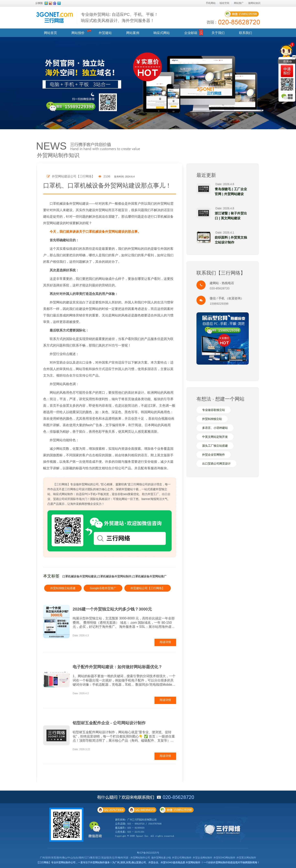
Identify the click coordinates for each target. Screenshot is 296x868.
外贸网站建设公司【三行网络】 (71, 176)
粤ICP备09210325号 (148, 853)
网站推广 (239, 3)
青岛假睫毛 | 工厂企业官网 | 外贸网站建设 (231, 192)
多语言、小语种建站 (215, 428)
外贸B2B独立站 (212, 419)
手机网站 (211, 3)
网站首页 (50, 33)
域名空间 (224, 3)
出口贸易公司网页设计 (216, 464)
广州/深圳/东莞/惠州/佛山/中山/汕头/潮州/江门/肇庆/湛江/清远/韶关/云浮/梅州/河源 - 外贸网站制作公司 (95, 858)
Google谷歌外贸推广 (103, 588)
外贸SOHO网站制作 (224, 858)
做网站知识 (254, 3)
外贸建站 (105, 33)
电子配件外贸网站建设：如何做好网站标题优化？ (117, 667)
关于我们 (218, 33)
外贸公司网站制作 (182, 858)
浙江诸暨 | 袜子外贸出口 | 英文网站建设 (231, 216)
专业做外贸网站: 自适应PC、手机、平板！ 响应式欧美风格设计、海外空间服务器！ (120, 17)
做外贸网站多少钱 (161, 858)
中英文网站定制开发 (215, 437)
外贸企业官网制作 (214, 455)
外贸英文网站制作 (246, 858)
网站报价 (78, 33)
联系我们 (246, 33)
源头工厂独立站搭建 (215, 446)
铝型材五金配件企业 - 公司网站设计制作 (109, 723)
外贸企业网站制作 (203, 858)
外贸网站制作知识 (58, 155)
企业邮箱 (191, 33)
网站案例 (133, 33)
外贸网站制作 (193, 863)
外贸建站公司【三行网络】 (148, 588)
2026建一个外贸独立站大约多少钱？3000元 (112, 609)
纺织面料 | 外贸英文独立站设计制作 (231, 240)
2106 (104, 176)
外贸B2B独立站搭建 (63, 588)
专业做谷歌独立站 (214, 410)
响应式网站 (162, 33)
